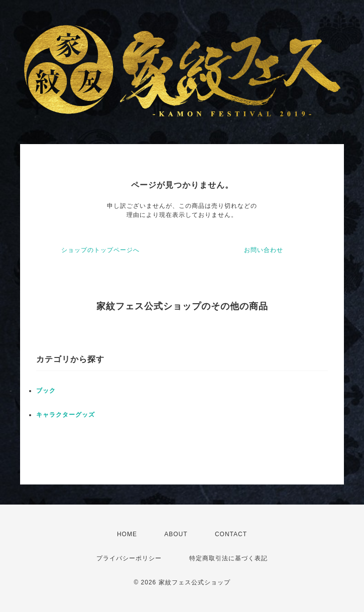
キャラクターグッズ (66, 415)
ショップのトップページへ (100, 250)
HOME (127, 534)
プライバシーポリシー (129, 558)
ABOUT (176, 534)
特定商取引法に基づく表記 (228, 558)
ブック (46, 391)
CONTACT (231, 534)
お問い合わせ (264, 250)
